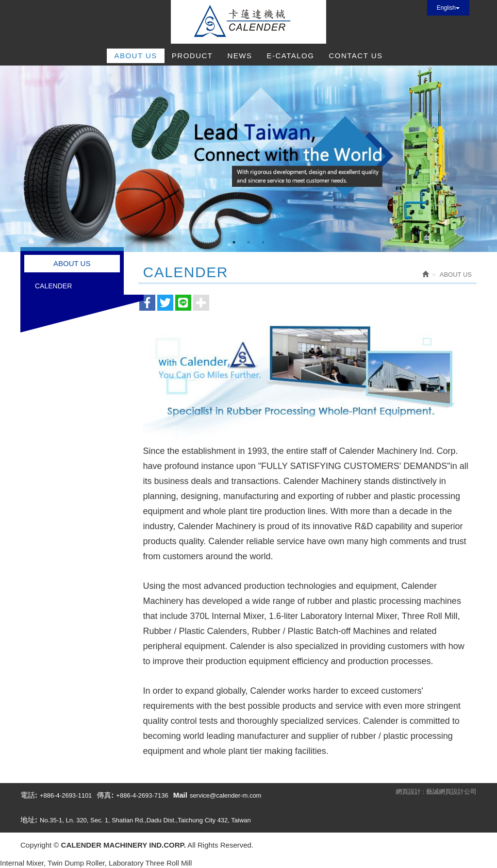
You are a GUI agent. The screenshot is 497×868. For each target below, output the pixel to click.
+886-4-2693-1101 (66, 795)
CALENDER (53, 286)
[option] (248, 159)
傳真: (105, 795)
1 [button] (234, 242)
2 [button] (248, 242)
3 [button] (263, 242)
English (448, 8)
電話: (29, 795)
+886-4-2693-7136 (142, 795)
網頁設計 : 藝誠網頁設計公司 (436, 792)
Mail (180, 795)
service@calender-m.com (226, 795)
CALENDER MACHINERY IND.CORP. (248, 22)
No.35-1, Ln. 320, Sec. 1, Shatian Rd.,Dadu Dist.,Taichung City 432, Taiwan (145, 820)
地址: (29, 820)
